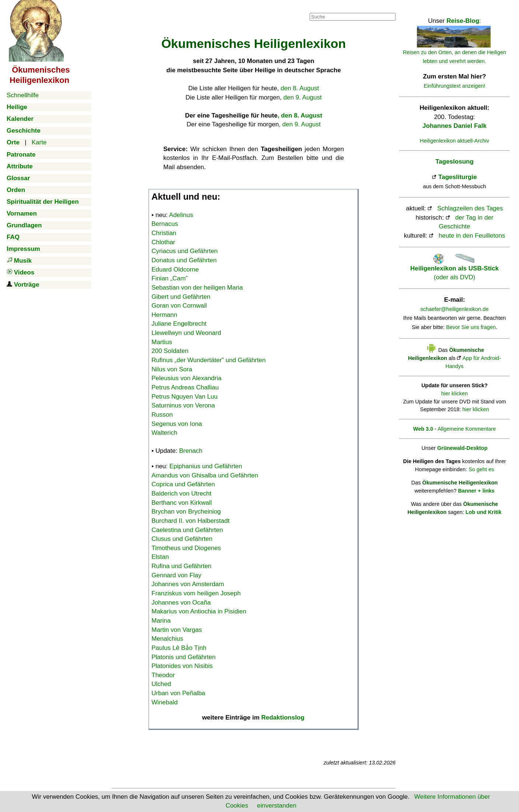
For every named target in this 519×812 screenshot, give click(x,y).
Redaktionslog (283, 717)
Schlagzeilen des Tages (470, 208)
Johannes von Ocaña (181, 603)
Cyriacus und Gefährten (185, 251)
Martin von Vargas (177, 630)
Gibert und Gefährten (181, 297)
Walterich (164, 433)
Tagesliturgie (458, 177)
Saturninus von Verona (183, 405)
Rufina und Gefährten (182, 566)
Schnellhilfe (23, 95)
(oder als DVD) (454, 268)
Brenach (191, 451)
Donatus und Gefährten (184, 260)
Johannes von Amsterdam (188, 584)
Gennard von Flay (176, 575)
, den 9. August (299, 124)
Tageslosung (454, 162)
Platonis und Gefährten (184, 657)
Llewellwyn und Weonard (186, 333)
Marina (161, 621)
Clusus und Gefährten (182, 539)
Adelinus (181, 215)
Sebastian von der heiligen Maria (197, 288)
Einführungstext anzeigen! (455, 86)
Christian (164, 233)
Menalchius (167, 639)
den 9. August (303, 97)
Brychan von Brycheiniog (186, 512)
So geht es (481, 469)
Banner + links (476, 491)
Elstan (160, 557)
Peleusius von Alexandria (187, 378)
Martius (162, 342)
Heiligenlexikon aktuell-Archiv (454, 141)
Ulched (161, 684)
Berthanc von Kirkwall (182, 503)
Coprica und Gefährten (183, 484)
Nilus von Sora (172, 369)
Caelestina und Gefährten (187, 530)
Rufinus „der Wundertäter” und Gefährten (209, 360)
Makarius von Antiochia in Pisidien (199, 611)
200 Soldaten (170, 351)
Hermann (164, 315)
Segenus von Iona (177, 424)
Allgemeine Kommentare (467, 429)
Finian (170, 278)
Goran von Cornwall (179, 306)
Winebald (165, 702)
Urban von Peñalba (178, 693)
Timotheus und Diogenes (186, 548)
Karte (39, 142)
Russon (162, 415)
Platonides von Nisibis (182, 666)
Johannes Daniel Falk (454, 126)
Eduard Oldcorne (175, 269)
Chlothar (163, 242)
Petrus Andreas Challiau (185, 387)
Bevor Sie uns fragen (471, 327)
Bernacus (165, 224)
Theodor (163, 675)
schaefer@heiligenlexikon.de (455, 309)
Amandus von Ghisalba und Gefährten (205, 475)
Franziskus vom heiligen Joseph (196, 593)
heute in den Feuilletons (472, 236)
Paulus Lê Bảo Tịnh (179, 648)
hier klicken (454, 393)
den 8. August (300, 88)
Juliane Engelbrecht (179, 324)
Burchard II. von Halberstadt (191, 521)
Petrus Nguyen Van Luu (184, 397)
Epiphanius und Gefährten (206, 466)
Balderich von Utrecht (182, 493)
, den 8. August (300, 115)
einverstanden (277, 806)
